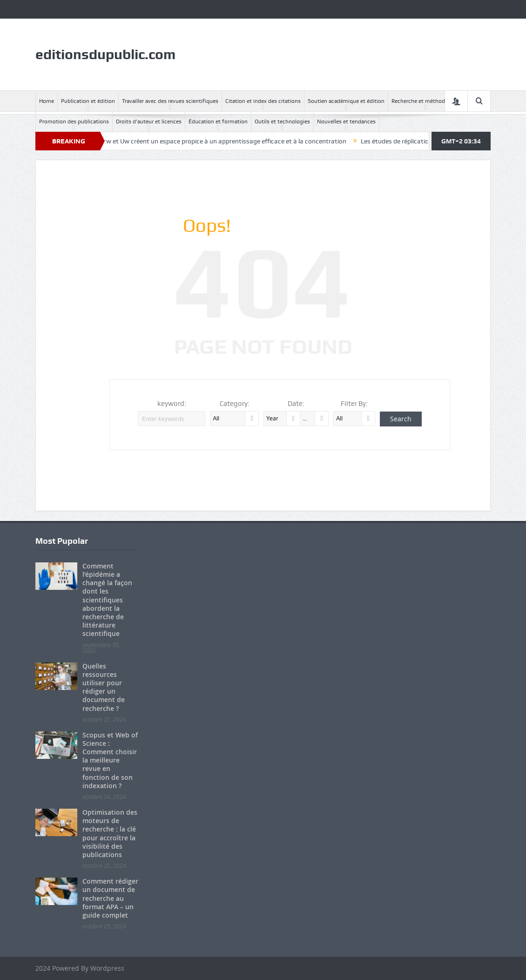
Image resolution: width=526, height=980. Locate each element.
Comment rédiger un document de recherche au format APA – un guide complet (110, 898)
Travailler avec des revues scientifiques (170, 101)
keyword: (172, 404)
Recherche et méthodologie (426, 101)
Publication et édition (88, 101)
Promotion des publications (74, 122)
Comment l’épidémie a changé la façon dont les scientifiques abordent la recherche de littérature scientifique (107, 600)
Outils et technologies (282, 122)
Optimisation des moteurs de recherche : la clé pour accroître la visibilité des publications (110, 833)
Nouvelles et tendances (346, 122)
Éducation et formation (218, 122)
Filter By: (354, 404)
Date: (296, 404)
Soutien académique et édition (346, 101)
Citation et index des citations (263, 101)
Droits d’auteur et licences (149, 122)
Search (401, 419)
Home (47, 101)
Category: (235, 404)
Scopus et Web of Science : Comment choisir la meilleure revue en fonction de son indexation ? (110, 760)
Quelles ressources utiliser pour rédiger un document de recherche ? (104, 687)
